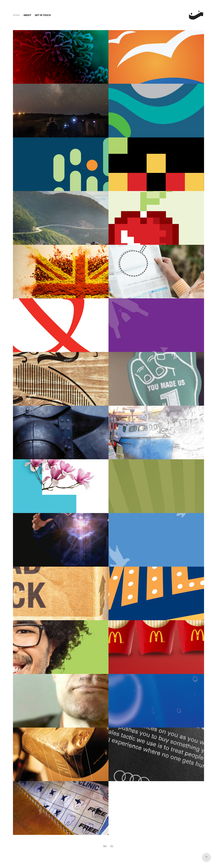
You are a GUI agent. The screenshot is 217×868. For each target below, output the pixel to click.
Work (16, 15)
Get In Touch (43, 15)
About (27, 15)
